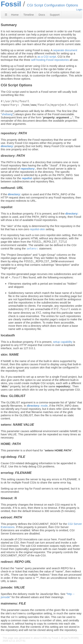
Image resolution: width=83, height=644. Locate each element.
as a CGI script (47, 57)
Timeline (29, 15)
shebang (7, 114)
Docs (42, 15)
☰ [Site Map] (6, 15)
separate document (65, 50)
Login (79, 10)
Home (15, 15)
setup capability (63, 342)
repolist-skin (37, 229)
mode (37, 406)
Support (55, 15)
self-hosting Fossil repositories (50, 60)
